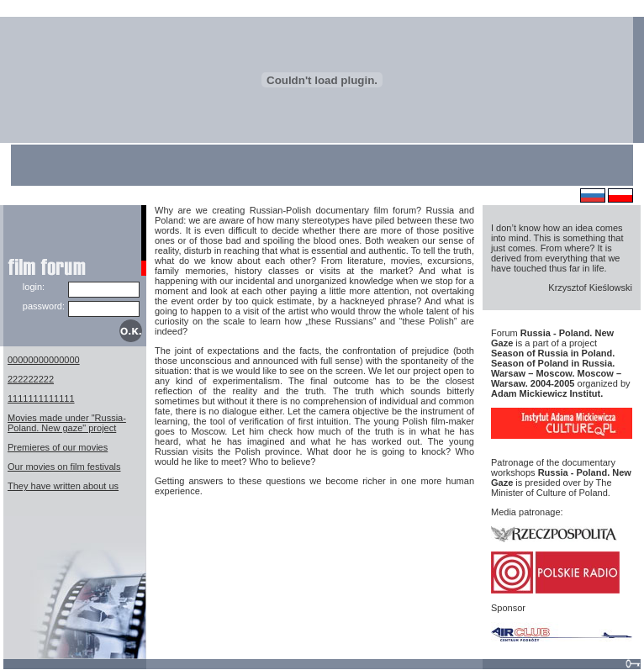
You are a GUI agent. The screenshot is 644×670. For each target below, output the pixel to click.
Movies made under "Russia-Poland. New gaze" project (67, 423)
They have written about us (63, 486)
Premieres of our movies (58, 447)
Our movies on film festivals (64, 467)
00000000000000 (44, 360)
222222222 (31, 379)
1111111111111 (41, 398)
